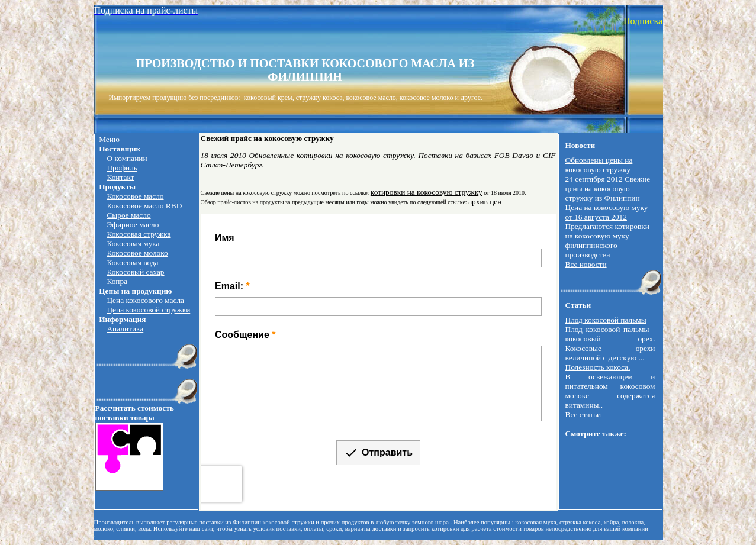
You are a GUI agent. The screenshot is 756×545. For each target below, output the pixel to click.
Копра (117, 281)
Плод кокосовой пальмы (606, 320)
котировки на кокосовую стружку (427, 192)
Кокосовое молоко (137, 253)
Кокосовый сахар (135, 272)
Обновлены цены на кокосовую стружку (599, 165)
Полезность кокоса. (598, 367)
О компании (127, 158)
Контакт (120, 177)
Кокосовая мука (133, 244)
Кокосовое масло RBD (144, 206)
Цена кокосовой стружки (148, 310)
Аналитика (125, 329)
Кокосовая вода (132, 262)
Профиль (122, 168)
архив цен (485, 201)
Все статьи (583, 415)
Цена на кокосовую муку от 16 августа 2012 (607, 212)
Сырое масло (128, 215)
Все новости (586, 264)
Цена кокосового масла (145, 300)
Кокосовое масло (135, 196)
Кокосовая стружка (139, 234)
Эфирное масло (133, 225)
